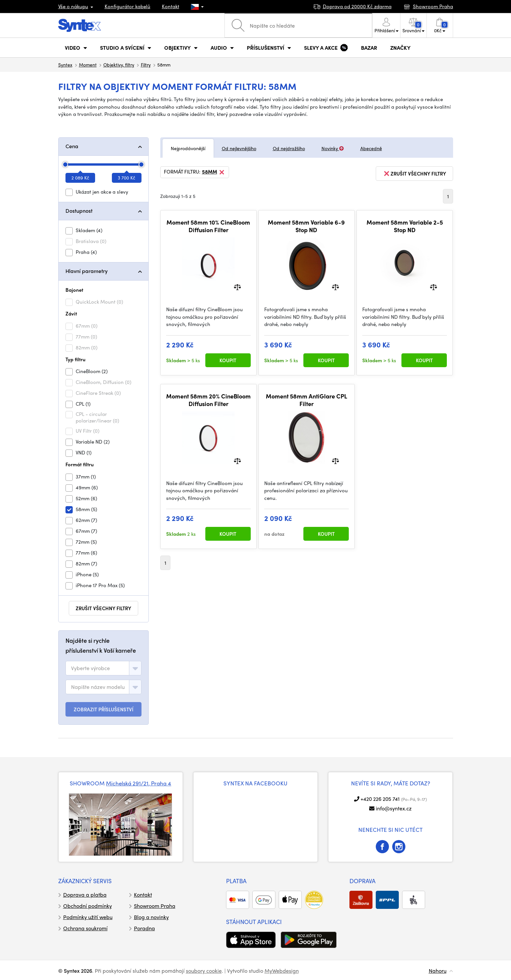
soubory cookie (204, 971)
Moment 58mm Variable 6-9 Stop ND (306, 226)
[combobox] (103, 668)
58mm (214, 172)
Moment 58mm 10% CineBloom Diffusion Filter (208, 226)
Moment (88, 65)
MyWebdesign (282, 971)
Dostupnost (79, 211)
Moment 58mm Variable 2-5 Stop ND (405, 226)
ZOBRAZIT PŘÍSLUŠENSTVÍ (103, 709)
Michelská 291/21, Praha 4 (139, 783)
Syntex (65, 65)
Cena (72, 146)
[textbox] (90, 668)
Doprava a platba (85, 895)
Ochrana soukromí (85, 928)
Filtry (146, 65)
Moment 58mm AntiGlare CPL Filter (307, 400)
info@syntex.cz (394, 808)
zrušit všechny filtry (103, 608)
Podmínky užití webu (88, 917)
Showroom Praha (155, 906)
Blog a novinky (151, 917)
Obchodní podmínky (88, 906)
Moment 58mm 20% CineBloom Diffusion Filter (208, 400)
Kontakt (171, 6)
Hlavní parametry (87, 271)
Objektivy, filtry (119, 65)
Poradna (144, 928)
